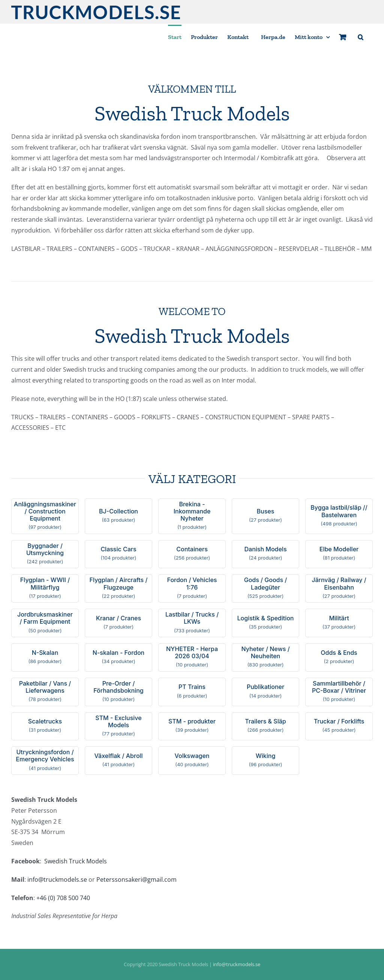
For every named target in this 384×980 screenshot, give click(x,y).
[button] (361, 37)
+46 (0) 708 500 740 (63, 898)
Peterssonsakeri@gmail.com (136, 879)
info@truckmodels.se (57, 879)
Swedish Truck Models (76, 861)
